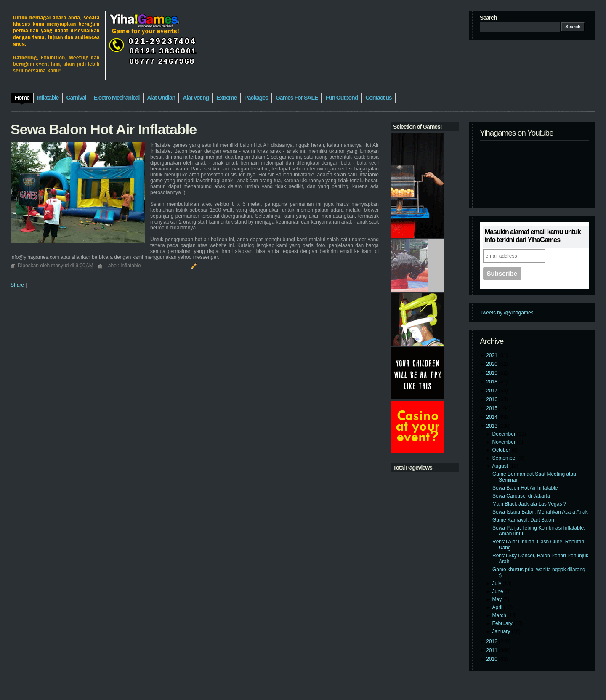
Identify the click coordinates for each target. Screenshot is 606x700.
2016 (492, 399)
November (505, 442)
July (498, 583)
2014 (492, 417)
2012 (492, 641)
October (502, 450)
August (501, 466)
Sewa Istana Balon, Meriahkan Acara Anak (540, 512)
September (505, 458)
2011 (492, 650)
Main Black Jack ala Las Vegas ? (529, 504)
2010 (492, 659)
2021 (492, 355)
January (502, 631)
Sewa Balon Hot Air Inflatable (525, 488)
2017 (492, 391)
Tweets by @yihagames (507, 313)
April (498, 607)
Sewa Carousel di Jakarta (521, 496)
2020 (492, 364)
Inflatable (131, 266)
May (498, 599)
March (500, 615)
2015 (492, 408)
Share (17, 285)
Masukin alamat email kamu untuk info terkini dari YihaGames (533, 236)
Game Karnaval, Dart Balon (523, 520)
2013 (492, 426)
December (505, 434)
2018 (492, 382)
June (498, 591)
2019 (492, 373)
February (503, 623)
